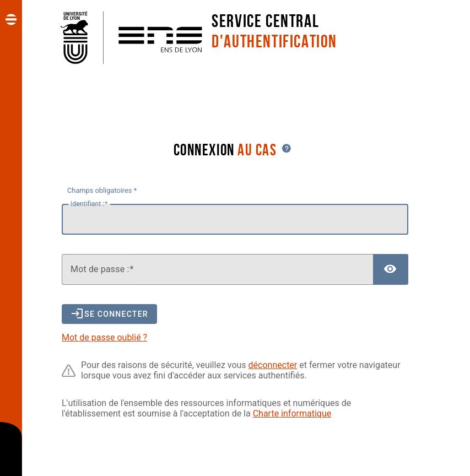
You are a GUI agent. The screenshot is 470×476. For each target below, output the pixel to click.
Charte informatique (292, 413)
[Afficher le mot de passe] (391, 269)
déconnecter (273, 365)
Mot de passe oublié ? (104, 337)
